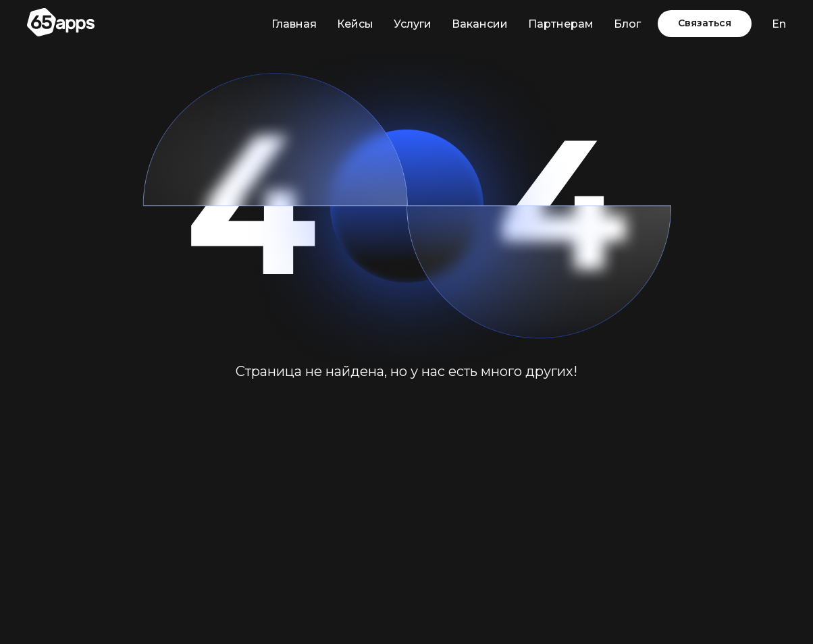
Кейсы (355, 24)
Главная (294, 24)
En (779, 24)
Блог (627, 24)
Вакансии (480, 24)
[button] (705, 24)
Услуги (413, 24)
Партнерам (561, 24)
